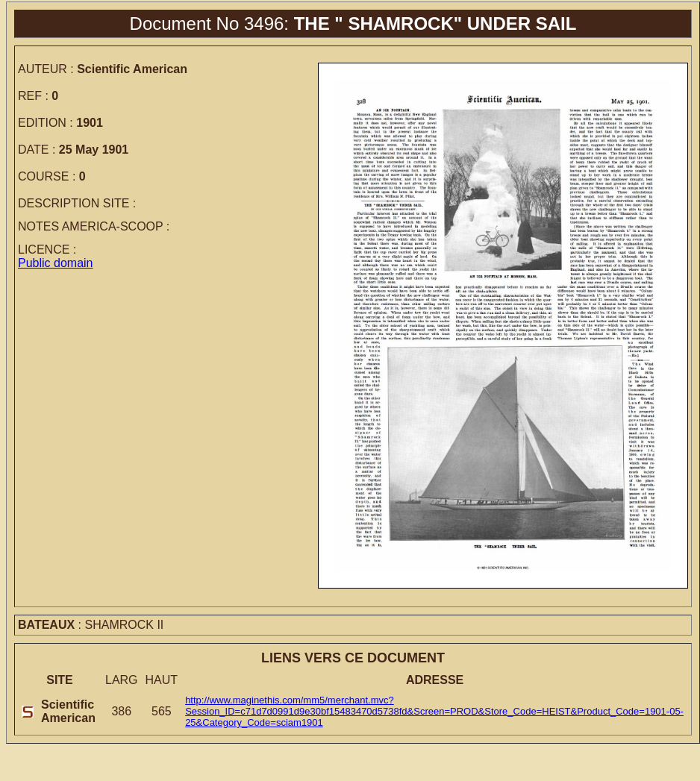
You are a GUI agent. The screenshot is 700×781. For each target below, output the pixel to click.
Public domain (56, 263)
